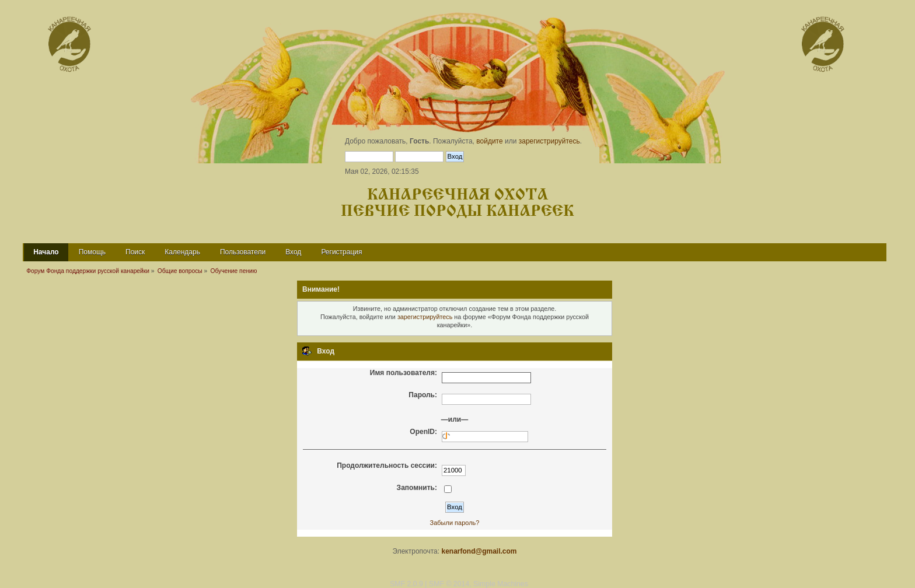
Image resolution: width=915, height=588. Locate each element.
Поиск (135, 252)
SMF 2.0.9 (406, 584)
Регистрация (341, 252)
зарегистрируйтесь (549, 141)
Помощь (92, 252)
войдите (489, 141)
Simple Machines (501, 584)
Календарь (182, 252)
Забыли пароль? (455, 523)
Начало (46, 252)
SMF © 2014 (449, 584)
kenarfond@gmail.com (479, 551)
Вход (293, 252)
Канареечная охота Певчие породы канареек (457, 203)
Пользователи (243, 252)
